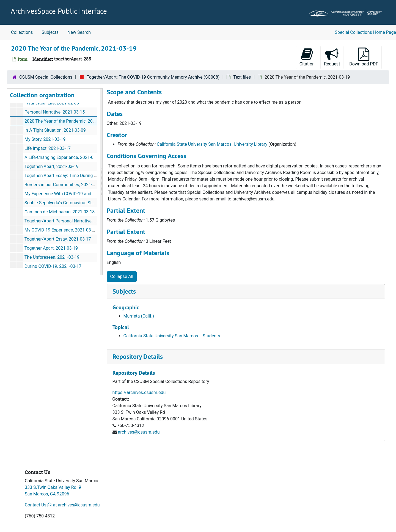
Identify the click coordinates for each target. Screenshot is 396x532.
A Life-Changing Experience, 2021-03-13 (63, 157)
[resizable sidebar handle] (101, 182)
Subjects (50, 32)
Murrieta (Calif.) (139, 316)
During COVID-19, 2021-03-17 (53, 266)
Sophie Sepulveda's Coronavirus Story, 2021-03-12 (73, 203)
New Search (79, 32)
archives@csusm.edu (139, 432)
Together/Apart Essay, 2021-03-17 (58, 239)
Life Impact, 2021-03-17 (48, 148)
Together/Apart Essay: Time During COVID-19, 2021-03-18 (81, 176)
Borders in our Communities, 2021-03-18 (64, 185)
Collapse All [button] (122, 276)
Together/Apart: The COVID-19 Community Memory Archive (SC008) (153, 77)
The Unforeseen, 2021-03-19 (52, 257)
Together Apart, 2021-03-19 (51, 248)
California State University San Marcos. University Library (212, 144)
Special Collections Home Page (366, 32)
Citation (307, 57)
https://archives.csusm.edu (139, 392)
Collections (22, 32)
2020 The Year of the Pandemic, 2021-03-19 (67, 121)
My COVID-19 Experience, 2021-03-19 (61, 230)
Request (334, 57)
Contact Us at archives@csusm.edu (62, 505)
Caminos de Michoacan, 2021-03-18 (60, 212)
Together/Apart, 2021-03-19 (52, 166)
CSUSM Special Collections (46, 77)
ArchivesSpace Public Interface (59, 11)
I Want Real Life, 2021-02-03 (52, 103)
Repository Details (138, 356)
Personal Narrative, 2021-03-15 (55, 112)
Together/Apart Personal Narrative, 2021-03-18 (70, 221)
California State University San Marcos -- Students (172, 336)
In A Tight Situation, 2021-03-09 (55, 130)
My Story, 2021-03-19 (45, 139)
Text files (242, 77)
